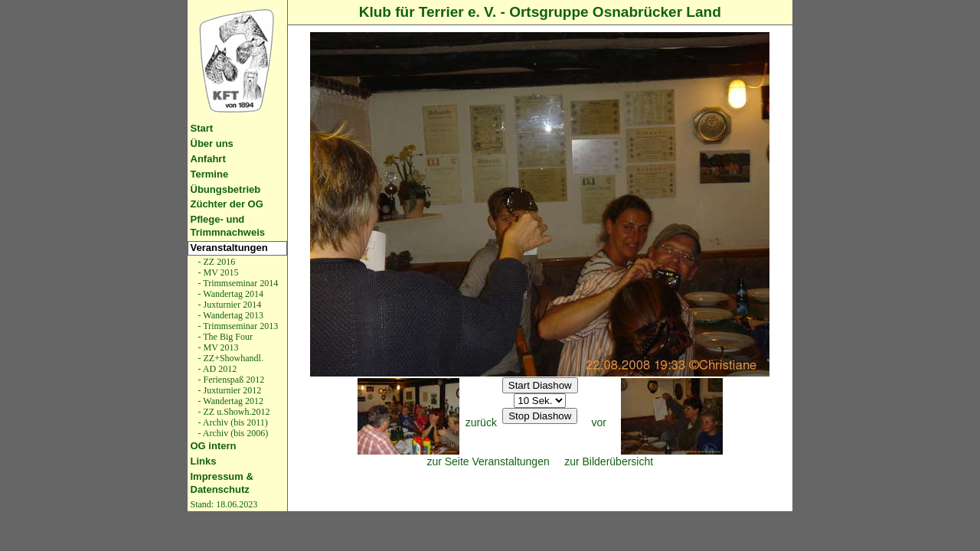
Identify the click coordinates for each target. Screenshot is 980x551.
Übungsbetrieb (226, 189)
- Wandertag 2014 (230, 294)
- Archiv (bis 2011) (232, 422)
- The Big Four (224, 337)
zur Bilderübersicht (609, 461)
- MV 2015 (217, 272)
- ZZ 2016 (216, 262)
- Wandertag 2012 (230, 401)
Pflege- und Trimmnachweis (228, 226)
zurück (481, 422)
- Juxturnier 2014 (229, 305)
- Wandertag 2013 (230, 315)
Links (204, 461)
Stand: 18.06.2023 (224, 504)
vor (599, 422)
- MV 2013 (217, 347)
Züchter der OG (227, 204)
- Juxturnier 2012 (229, 390)
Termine (210, 174)
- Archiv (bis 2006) (232, 433)
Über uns (212, 143)
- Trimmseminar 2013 (237, 326)
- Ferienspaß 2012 (230, 380)
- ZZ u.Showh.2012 (233, 412)
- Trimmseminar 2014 (237, 283)
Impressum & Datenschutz (222, 483)
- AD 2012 (217, 369)
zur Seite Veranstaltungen (488, 461)
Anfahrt (208, 159)
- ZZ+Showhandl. (230, 358)
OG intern (214, 446)
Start (202, 128)
